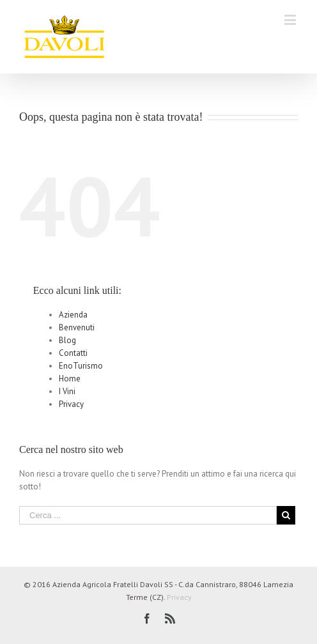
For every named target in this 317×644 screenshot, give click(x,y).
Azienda (73, 315)
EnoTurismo (81, 366)
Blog (67, 340)
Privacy (71, 404)
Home (70, 379)
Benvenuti (77, 327)
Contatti (73, 353)
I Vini (67, 391)
